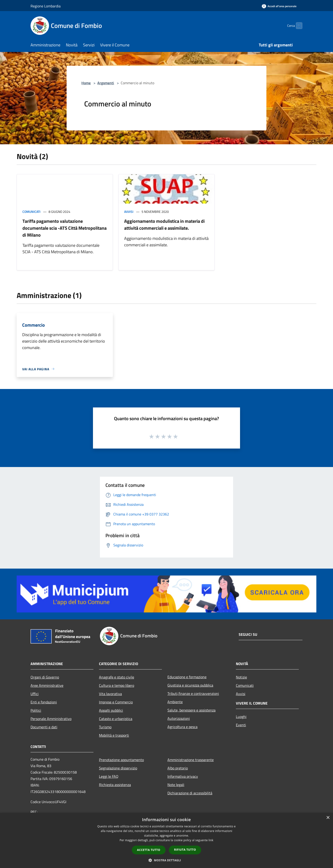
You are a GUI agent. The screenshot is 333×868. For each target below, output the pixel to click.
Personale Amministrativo (51, 719)
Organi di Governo (45, 677)
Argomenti (106, 83)
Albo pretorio (178, 768)
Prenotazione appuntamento (121, 760)
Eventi (241, 725)
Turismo (105, 727)
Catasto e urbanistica (116, 719)
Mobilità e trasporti (114, 735)
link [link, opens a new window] (211, 840)
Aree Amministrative (47, 685)
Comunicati (31, 212)
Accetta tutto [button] (149, 850)
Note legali (176, 785)
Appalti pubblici (111, 710)
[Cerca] (297, 26)
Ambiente (175, 702)
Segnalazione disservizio (118, 768)
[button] (166, 860)
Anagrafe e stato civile (117, 677)
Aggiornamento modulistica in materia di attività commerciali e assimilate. (164, 225)
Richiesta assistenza (115, 785)
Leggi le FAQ (109, 776)
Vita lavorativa (110, 694)
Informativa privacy (183, 776)
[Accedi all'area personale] (279, 6)
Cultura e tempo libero (117, 685)
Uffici (35, 694)
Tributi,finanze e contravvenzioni (193, 693)
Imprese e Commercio (116, 702)
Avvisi (129, 212)
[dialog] (166, 840)
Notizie (241, 677)
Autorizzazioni (179, 718)
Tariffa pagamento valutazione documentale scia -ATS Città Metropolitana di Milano (65, 228)
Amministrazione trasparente (191, 760)
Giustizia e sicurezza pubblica (190, 685)
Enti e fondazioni (44, 702)
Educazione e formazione (187, 677)
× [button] (328, 818)
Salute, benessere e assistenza (191, 710)
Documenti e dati (44, 727)
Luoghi (241, 717)
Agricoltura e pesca (182, 727)
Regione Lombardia (46, 6)
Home (86, 83)
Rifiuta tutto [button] (185, 850)
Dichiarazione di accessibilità (190, 793)
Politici (36, 710)
